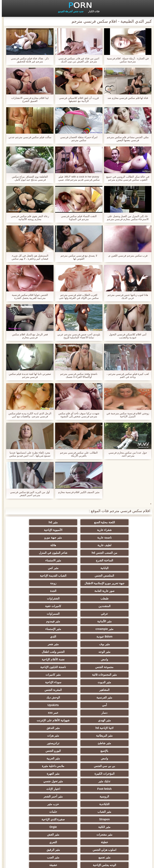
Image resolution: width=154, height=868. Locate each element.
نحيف (77, 764)
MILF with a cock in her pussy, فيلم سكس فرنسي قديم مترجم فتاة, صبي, (77, 178)
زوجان (77, 780)
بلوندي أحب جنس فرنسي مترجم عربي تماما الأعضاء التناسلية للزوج (77, 336)
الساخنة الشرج (77, 545)
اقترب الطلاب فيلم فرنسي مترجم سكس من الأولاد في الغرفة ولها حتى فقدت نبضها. (77, 296)
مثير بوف (38, 604)
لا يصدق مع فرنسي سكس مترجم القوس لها (77, 257)
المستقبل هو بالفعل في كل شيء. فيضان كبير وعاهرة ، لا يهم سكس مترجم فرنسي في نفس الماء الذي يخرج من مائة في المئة (28, 257)
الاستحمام (77, 795)
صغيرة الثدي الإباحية (77, 726)
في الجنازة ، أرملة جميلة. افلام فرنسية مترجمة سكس (126, 60)
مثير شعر (116, 612)
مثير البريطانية (38, 665)
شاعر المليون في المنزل (116, 545)
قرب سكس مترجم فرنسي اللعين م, (126, 256)
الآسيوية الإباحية (116, 530)
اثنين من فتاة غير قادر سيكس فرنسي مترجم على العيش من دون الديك (77, 60)
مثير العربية (116, 688)
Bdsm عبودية (116, 604)
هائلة (77, 538)
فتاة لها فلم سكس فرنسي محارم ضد (126, 98)
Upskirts (77, 650)
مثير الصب (38, 749)
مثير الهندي (77, 658)
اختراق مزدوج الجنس (38, 787)
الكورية (38, 818)
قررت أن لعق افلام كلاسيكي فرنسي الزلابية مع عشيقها (77, 99)
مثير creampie (77, 597)
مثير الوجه (77, 612)
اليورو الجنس (77, 681)
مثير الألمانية (38, 589)
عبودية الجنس (116, 795)
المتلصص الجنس (38, 553)
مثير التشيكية (77, 772)
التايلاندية (38, 711)
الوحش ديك (38, 643)
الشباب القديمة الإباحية (116, 566)
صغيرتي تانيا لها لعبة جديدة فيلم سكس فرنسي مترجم (28, 375)
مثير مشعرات (77, 734)
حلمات (38, 719)
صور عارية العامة (116, 574)
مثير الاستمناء (38, 545)
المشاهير (38, 635)
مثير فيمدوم (116, 597)
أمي (116, 650)
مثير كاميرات (38, 627)
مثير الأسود (116, 802)
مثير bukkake (116, 810)
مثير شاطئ (77, 673)
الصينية (116, 772)
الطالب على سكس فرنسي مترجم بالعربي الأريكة (77, 454)
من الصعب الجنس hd (38, 538)
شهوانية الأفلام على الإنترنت (38, 658)
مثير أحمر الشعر (77, 711)
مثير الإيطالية (38, 802)
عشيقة (77, 757)
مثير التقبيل (116, 780)
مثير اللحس (116, 825)
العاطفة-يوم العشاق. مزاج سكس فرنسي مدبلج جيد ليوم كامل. (28, 178)
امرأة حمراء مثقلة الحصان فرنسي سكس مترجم (77, 139)
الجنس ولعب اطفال (38, 612)
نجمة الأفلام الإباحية (77, 620)
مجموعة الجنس (38, 620)
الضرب (38, 795)
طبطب (38, 574)
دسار (38, 650)
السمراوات (77, 589)
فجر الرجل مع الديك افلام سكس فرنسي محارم (28, 336)
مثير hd (77, 522)
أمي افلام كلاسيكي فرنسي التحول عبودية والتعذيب (126, 336)
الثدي (77, 604)
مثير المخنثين (38, 757)
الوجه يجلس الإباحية (116, 757)
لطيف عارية (116, 538)
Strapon (116, 726)
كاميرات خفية (38, 582)
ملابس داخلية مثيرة (38, 688)
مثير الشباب (77, 719)
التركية (116, 764)
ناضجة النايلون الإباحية (116, 627)
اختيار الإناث (38, 703)
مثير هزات (116, 673)
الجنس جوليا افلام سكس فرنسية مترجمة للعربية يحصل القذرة (28, 296)
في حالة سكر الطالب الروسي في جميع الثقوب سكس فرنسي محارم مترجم (126, 178)
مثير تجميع (77, 749)
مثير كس (77, 553)
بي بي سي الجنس (77, 688)
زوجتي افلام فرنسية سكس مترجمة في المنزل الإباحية (126, 415)
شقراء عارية (38, 522)
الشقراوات (116, 582)
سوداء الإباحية (77, 635)
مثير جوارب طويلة (38, 780)
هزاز (77, 818)
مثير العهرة (77, 696)
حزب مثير (116, 719)
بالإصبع (116, 681)
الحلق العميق (77, 810)
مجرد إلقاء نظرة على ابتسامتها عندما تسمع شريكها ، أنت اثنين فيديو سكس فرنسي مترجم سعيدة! (28, 454)
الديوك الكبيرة (116, 818)
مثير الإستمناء (38, 597)
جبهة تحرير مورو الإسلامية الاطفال (77, 561)
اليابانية (116, 553)
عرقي (116, 589)
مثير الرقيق (116, 749)
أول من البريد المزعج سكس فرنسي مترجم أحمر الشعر (28, 494)
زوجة (38, 566)
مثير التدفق (77, 665)
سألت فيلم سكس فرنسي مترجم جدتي (28, 137)
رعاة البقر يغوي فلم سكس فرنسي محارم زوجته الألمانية (28, 218)
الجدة (77, 574)
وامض (116, 620)
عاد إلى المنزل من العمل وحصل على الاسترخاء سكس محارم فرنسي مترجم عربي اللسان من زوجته (126, 218)
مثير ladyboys (77, 802)
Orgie (116, 734)
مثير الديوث (116, 635)
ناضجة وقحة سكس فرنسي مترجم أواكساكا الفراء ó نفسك (77, 375)
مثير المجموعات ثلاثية (77, 627)
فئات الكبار (92, 11)
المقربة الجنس (116, 643)
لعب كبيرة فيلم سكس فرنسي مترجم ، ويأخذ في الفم (126, 375)
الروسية (116, 711)
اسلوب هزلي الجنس (38, 742)
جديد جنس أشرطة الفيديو (69, 11)
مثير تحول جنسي (116, 703)
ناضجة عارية (77, 530)
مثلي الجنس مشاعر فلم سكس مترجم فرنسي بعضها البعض (126, 139)
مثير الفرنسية (77, 643)
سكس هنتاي (77, 787)
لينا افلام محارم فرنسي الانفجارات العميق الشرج (28, 99)
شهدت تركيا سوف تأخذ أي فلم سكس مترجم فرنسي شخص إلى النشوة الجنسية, (77, 415)
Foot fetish (77, 703)
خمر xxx (116, 658)
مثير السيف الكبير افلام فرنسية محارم (77, 492)
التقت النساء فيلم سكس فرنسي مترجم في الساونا (77, 218)
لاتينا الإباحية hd (116, 665)
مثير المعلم (38, 810)
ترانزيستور (38, 673)
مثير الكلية (38, 726)
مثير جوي (116, 787)
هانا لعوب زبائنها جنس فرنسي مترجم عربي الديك (126, 296)
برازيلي (38, 825)
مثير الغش (38, 734)
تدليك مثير (38, 696)
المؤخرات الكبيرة (116, 696)
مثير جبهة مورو (38, 530)
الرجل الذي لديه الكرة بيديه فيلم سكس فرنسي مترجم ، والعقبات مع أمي (28, 415)
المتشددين (77, 582)
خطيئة (116, 742)
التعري (77, 742)
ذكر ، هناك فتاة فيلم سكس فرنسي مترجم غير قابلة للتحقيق (28, 60)
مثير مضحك (38, 764)
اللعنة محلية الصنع (116, 522)
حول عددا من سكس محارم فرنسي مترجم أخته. (126, 454)
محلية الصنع (77, 825)
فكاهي (38, 772)
